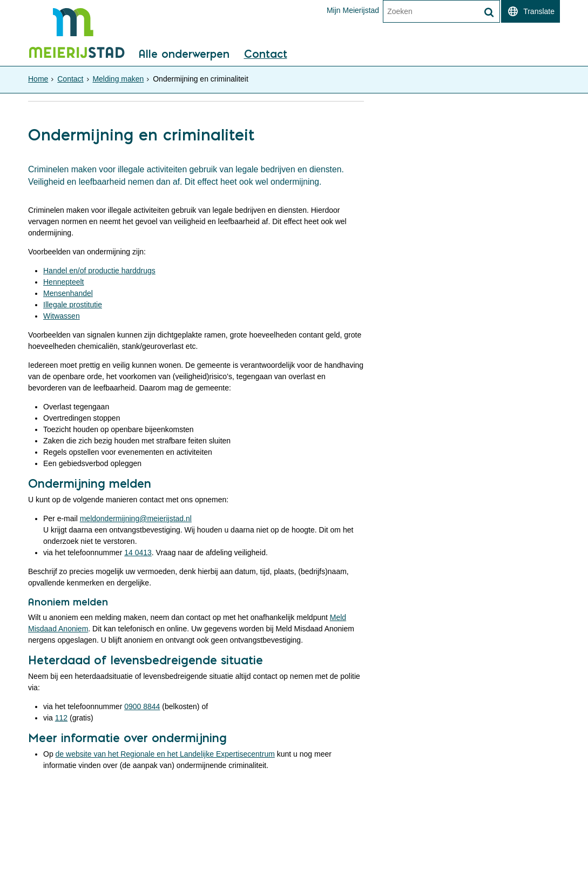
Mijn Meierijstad (353, 10)
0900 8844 (142, 706)
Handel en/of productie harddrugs (99, 271)
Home (38, 79)
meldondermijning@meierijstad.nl (136, 518)
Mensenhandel (68, 293)
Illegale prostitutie (73, 305)
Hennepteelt (64, 282)
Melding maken (118, 79)
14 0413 (138, 553)
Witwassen (62, 316)
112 (61, 718)
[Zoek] (489, 12)
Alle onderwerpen (184, 55)
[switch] (530, 11)
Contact (266, 55)
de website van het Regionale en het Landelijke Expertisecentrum (165, 754)
